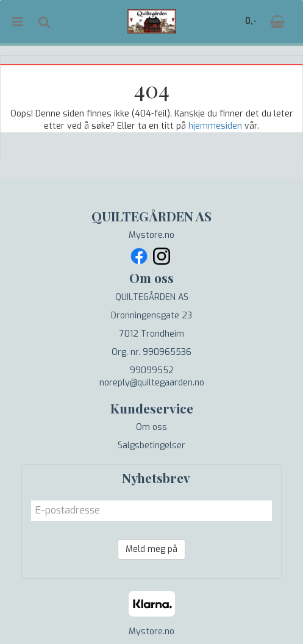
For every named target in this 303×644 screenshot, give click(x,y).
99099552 (152, 370)
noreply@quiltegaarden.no (152, 383)
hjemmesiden (215, 126)
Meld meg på (151, 549)
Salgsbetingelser (151, 445)
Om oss (151, 427)
